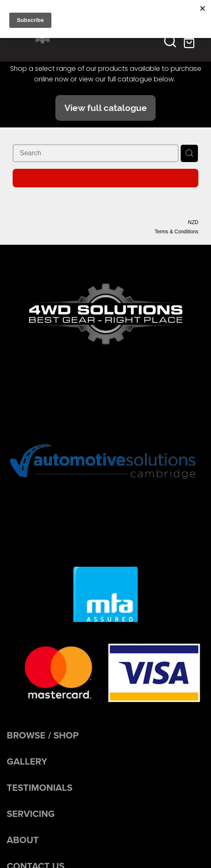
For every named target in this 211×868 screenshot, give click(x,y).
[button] (170, 41)
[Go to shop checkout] (190, 41)
